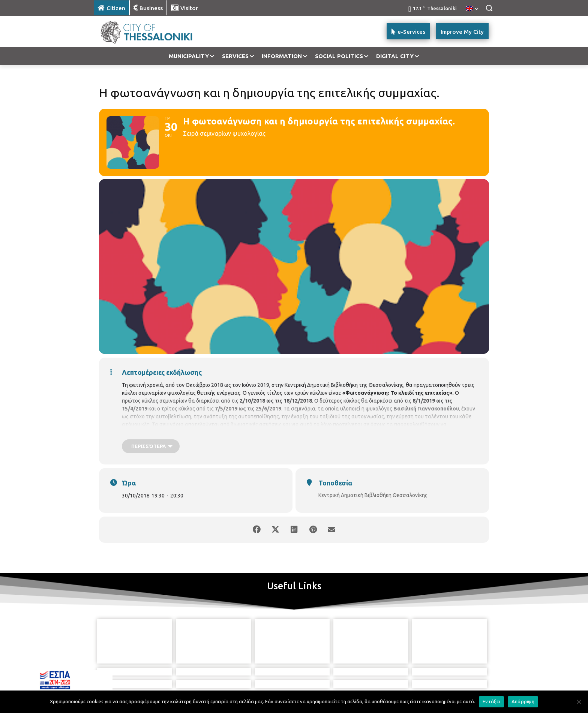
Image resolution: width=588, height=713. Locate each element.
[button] (489, 8)
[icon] (320, 675)
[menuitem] (472, 9)
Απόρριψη (523, 701)
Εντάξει (491, 701)
